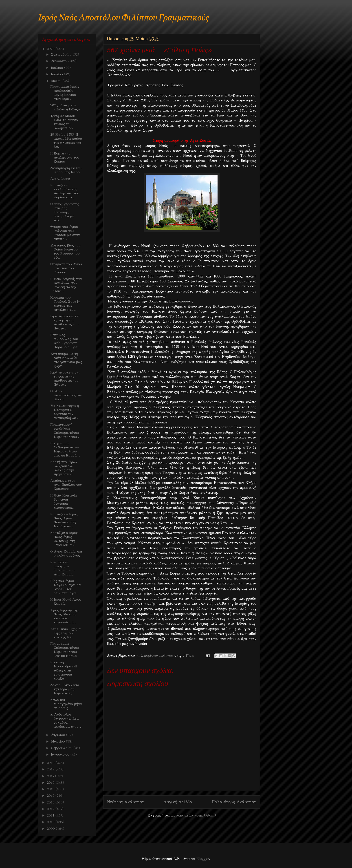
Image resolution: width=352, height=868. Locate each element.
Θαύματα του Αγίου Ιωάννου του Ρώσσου (66, 268)
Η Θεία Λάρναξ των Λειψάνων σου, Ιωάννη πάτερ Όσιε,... (66, 285)
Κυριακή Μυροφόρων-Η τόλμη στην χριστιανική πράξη (64, 670)
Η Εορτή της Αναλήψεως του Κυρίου (65, 157)
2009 (51, 829)
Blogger (203, 859)
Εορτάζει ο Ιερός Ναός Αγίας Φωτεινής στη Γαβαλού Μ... (64, 539)
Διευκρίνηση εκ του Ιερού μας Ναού (66, 170)
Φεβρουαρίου (62, 748)
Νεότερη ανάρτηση (126, 802)
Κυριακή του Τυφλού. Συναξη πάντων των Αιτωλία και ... (65, 304)
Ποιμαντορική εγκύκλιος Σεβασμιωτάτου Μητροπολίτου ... (65, 431)
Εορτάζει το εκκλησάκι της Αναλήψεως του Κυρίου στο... (65, 191)
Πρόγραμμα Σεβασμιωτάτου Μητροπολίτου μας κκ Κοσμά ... (65, 449)
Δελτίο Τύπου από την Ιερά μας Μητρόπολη (65, 689)
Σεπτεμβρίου (62, 54)
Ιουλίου (58, 68)
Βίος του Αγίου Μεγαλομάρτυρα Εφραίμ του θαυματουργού (66, 587)
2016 (51, 783)
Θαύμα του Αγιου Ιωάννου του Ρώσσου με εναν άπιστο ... (65, 233)
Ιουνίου (57, 74)
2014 (51, 796)
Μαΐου (57, 81)
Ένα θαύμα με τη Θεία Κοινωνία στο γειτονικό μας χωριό (66, 360)
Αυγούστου (60, 61)
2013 (51, 802)
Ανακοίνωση (60, 179)
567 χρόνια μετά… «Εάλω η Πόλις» (65, 107)
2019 (51, 763)
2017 (51, 776)
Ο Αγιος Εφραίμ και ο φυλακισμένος (66, 553)
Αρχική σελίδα (178, 802)
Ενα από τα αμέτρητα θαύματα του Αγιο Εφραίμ (62, 568)
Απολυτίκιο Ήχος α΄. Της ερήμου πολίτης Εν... (66, 633)
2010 (51, 822)
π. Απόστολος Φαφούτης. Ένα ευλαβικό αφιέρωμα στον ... (66, 720)
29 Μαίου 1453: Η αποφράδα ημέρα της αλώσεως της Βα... (66, 141)
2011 (51, 815)
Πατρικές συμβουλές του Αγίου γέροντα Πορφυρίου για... (65, 341)
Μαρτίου (58, 741)
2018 (51, 769)
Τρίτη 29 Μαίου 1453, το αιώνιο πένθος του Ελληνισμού (64, 122)
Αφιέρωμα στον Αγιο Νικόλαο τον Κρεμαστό (66, 485)
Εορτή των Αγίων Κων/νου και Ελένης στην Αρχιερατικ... (64, 468)
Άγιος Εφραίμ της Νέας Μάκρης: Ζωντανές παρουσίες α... (64, 616)
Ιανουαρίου (61, 754)
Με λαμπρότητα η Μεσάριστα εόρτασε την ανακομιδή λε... (65, 412)
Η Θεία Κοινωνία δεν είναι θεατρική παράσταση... (64, 501)
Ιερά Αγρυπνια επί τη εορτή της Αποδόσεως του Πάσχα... (65, 322)
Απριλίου (59, 735)
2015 (51, 789)
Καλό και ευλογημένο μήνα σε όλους (66, 704)
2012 (51, 809)
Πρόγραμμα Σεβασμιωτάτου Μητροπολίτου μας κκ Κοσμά (65, 650)
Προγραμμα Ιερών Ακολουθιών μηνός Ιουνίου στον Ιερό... (65, 93)
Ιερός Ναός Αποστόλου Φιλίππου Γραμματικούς (124, 18)
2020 (51, 49)
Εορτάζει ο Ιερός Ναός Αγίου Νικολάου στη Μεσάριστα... (64, 520)
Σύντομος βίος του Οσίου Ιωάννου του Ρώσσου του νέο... (65, 251)
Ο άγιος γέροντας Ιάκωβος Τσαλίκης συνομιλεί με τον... (65, 212)
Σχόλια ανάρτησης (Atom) (194, 815)
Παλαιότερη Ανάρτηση (234, 802)
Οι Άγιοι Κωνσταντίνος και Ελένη (66, 395)
